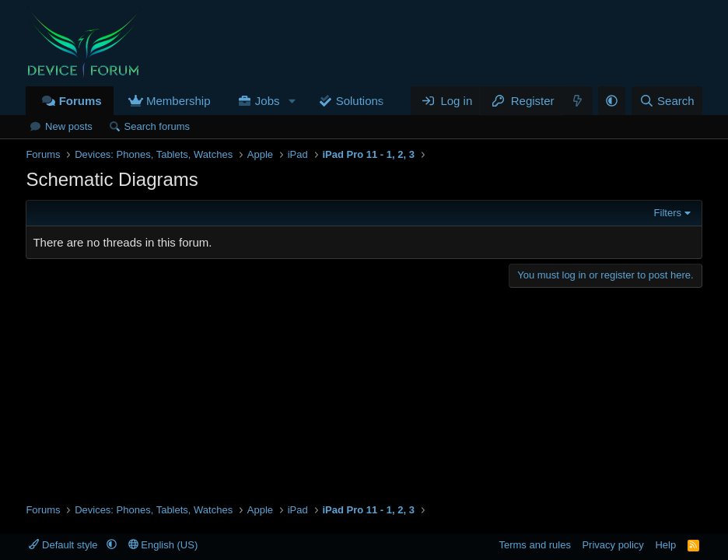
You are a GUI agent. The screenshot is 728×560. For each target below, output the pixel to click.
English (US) (163, 545)
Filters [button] (668, 213)
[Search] (667, 101)
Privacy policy (612, 545)
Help (665, 545)
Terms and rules (534, 545)
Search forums (157, 126)
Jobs (268, 101)
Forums (80, 101)
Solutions (360, 101)
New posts (69, 126)
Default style (65, 545)
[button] (292, 101)
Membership (178, 101)
